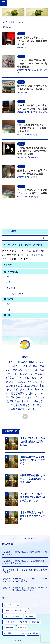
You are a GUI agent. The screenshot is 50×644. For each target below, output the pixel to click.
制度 (8, 282)
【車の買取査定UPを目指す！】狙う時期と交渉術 (32, 516)
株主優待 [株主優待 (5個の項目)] (9, 628)
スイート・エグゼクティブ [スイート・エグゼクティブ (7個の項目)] (16, 611)
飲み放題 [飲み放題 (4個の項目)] (33, 633)
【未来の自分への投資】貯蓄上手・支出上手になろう (32, 460)
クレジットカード (15, 294)
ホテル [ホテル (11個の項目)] (30, 616)
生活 (8, 277)
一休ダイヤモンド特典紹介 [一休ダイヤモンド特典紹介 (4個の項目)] (16, 622)
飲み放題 (34, 135)
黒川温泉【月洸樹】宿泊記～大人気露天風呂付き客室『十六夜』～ (24, 562)
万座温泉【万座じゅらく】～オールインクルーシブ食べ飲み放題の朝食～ (24, 580)
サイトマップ (32, 539)
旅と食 (10, 299)
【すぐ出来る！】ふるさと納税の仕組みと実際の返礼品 (32, 442)
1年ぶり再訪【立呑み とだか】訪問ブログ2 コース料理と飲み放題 (32, 128)
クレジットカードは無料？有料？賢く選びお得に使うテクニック (32, 497)
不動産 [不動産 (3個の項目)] (36, 622)
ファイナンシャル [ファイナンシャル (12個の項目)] (13, 616)
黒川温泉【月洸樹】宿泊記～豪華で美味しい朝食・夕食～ (24, 553)
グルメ (9, 310)
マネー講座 (12, 272)
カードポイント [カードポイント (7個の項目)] (11, 605)
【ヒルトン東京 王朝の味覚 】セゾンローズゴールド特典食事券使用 (32, 64)
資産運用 (11, 288)
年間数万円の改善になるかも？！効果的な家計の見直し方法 (32, 479)
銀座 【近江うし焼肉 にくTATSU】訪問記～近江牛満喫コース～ (32, 41)
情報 (9, 315)
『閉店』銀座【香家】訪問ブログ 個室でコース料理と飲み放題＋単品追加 (32, 151)
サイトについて (19, 539)
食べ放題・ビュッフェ (39, 112)
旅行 (8, 304)
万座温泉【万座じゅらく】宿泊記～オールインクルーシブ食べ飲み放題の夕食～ (24, 589)
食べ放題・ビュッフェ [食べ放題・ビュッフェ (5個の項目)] (14, 633)
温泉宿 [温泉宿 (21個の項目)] (22, 628)
